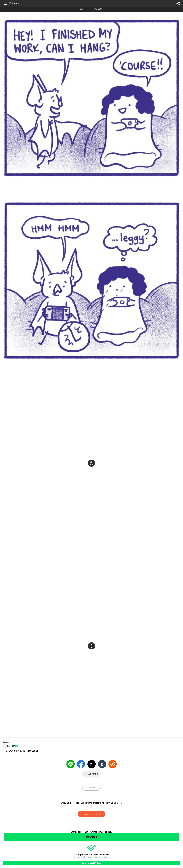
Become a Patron (92, 814)
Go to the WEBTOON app (91, 863)
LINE (71, 764)
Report (91, 788)
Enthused (14, 3)
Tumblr (102, 764)
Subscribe (93, 774)
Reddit (113, 764)
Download (91, 837)
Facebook (81, 764)
